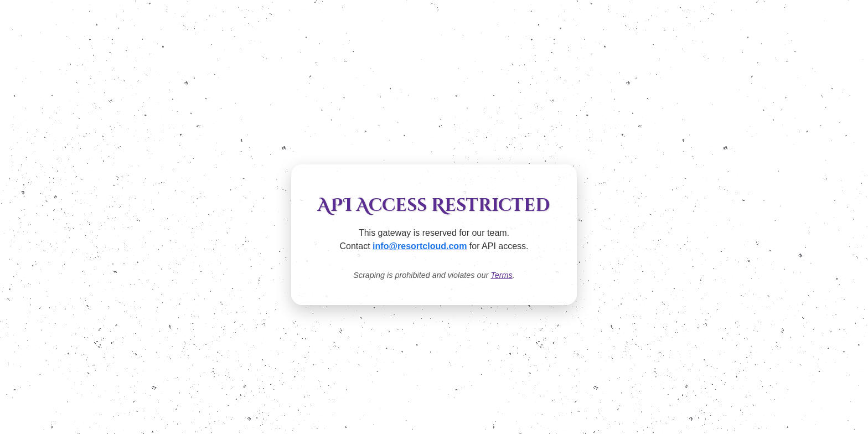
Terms (501, 275)
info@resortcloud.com (420, 246)
